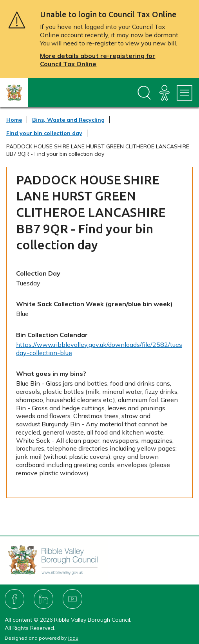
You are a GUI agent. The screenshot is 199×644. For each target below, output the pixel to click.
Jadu (73, 638)
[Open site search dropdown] (144, 93)
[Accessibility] (165, 93)
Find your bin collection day (44, 133)
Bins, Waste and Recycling (68, 120)
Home (14, 120)
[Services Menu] (185, 93)
